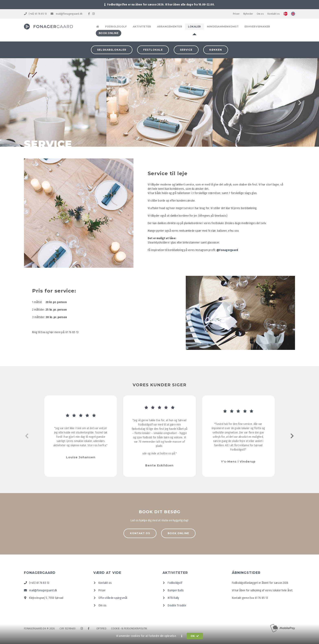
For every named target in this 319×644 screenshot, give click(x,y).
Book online (178, 533)
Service (186, 49)
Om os (260, 14)
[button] (182, 636)
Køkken (216, 49)
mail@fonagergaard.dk (67, 14)
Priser (236, 14)
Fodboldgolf (172, 582)
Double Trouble (174, 605)
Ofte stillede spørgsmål (110, 597)
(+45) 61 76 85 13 (36, 14)
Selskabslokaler (112, 49)
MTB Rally (171, 597)
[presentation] (19, 102)
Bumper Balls (173, 590)
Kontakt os (274, 14)
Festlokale (153, 49)
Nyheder (248, 14)
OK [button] (195, 636)
